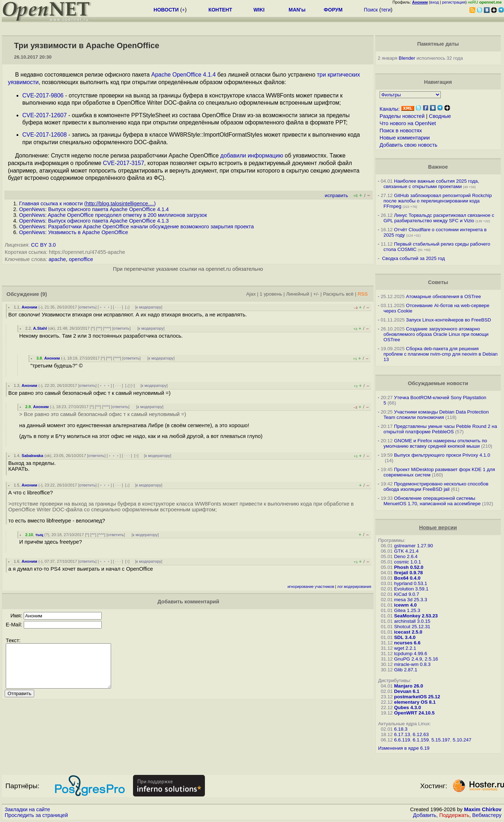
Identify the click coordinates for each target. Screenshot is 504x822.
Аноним (29, 307)
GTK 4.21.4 (406, 551)
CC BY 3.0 (43, 245)
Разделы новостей (402, 116)
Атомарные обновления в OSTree (443, 296)
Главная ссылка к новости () (87, 204)
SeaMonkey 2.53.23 (416, 616)
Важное (438, 167)
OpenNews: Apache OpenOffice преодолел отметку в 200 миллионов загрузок (113, 215)
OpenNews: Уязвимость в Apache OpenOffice (74, 232)
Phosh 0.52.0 (409, 567)
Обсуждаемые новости (438, 383)
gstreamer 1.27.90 (413, 546)
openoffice (81, 259)
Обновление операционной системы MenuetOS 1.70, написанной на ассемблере (432, 501)
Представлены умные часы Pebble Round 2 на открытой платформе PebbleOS (440, 429)
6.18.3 (401, 729)
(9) (44, 294)
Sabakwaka (32, 456)
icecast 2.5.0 (408, 632)
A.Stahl (40, 328)
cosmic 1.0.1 (407, 562)
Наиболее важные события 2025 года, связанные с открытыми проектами (431, 184)
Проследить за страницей (36, 815)
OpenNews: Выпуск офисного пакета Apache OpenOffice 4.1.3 (94, 221)
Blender (407, 58)
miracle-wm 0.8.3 (412, 664)
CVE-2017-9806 (43, 95)
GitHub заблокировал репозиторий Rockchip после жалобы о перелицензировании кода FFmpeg (438, 201)
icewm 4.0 (405, 605)
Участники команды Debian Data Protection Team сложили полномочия (436, 415)
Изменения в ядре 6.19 (404, 748)
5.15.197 (441, 740)
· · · (118, 307)
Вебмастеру (487, 815)
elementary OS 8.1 (415, 702)
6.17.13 (402, 734)
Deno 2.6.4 (406, 556)
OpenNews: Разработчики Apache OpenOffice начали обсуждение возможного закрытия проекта (136, 227)
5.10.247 (462, 740)
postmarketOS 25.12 (417, 697)
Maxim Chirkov (483, 809)
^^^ (107, 328)
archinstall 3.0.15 (412, 621)
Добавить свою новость (409, 145)
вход (435, 2)
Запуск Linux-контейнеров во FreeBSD (448, 320)
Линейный (298, 294)
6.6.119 (402, 740)
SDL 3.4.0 (405, 637)
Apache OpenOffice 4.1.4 (184, 75)
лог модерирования (354, 587)
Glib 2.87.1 (406, 670)
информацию (265, 156)
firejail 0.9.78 (408, 573)
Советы (438, 282)
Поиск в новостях (401, 131)
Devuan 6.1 (407, 691)
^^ (99, 328)
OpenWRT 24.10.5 (414, 713)
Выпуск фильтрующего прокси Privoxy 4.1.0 (442, 455)
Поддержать (454, 815)
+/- (316, 294)
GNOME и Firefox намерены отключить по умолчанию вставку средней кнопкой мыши (435, 443)
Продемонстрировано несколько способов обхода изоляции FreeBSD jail (436, 487)
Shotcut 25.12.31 (412, 627)
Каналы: (390, 109)
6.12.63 (421, 734)
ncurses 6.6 (407, 643)
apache (57, 259)
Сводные (440, 116)
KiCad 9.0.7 (407, 594)
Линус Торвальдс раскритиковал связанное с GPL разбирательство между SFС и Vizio (439, 218)
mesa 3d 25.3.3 (411, 600)
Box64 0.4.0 (407, 578)
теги (386, 10)
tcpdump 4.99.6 (411, 654)
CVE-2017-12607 (45, 115)
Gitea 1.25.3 (407, 610)
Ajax (251, 294)
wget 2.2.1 (405, 648)
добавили (233, 156)
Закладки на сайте (27, 809)
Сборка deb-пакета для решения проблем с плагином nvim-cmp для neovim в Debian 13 (441, 354)
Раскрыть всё (338, 294)
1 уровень (271, 294)
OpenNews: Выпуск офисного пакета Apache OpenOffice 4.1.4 (94, 209)
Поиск (371, 10)
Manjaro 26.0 (409, 686)
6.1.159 (421, 740)
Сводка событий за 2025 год (414, 258)
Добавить (425, 815)
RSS (363, 294)
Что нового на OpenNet (408, 123)
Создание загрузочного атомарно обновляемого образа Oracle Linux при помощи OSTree (436, 334)
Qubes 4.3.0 (407, 707)
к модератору (149, 307)
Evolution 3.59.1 (411, 589)
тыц (39, 535)
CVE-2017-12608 (45, 135)
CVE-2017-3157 (123, 163)
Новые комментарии (405, 138)
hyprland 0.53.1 (411, 583)
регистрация (454, 2)
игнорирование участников (311, 587)
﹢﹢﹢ (105, 307)
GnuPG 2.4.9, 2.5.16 (416, 659)
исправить (336, 195)
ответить (88, 307)
